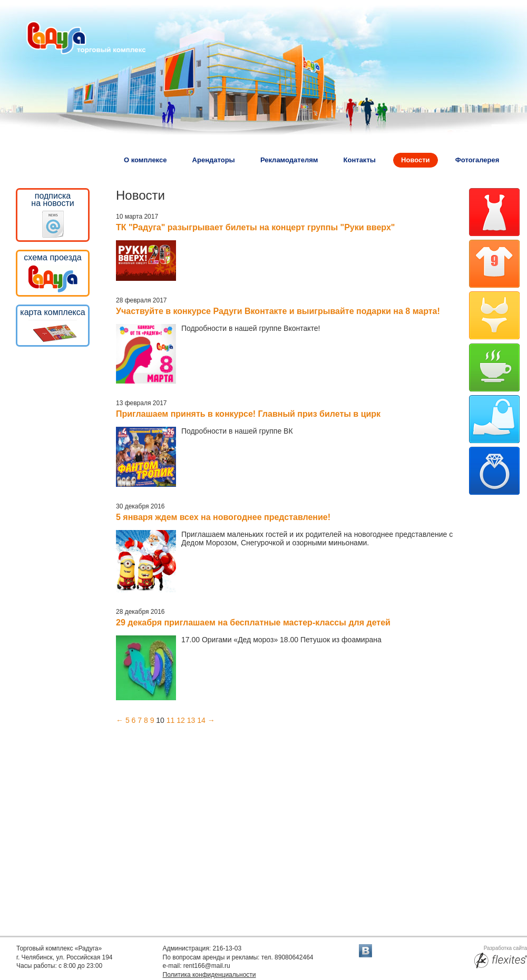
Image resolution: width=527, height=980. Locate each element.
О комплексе (145, 160)
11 (171, 720)
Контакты (360, 160)
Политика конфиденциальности (209, 975)
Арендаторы (214, 160)
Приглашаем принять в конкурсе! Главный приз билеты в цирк (248, 414)
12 (181, 720)
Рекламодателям (289, 160)
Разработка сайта (501, 957)
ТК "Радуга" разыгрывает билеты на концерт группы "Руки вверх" (255, 227)
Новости (416, 160)
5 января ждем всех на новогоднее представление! (223, 517)
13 (191, 720)
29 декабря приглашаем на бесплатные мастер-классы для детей (253, 623)
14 (201, 720)
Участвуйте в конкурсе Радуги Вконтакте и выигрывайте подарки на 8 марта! (278, 311)
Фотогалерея (477, 160)
